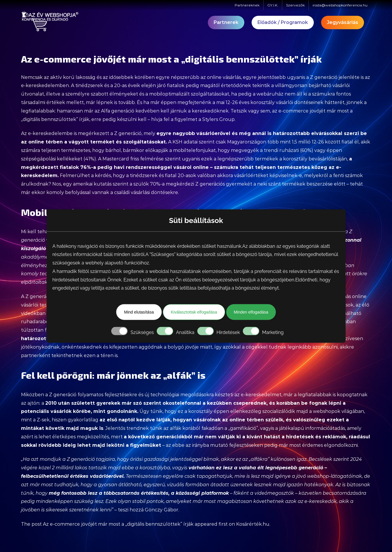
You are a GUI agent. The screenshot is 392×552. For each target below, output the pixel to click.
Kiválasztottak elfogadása (194, 312)
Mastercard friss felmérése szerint (142, 159)
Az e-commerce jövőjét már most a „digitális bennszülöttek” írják (118, 524)
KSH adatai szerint (194, 142)
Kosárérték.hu (253, 524)
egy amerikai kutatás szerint (96, 184)
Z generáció (128, 133)
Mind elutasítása (139, 312)
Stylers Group (218, 119)
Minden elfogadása (251, 312)
